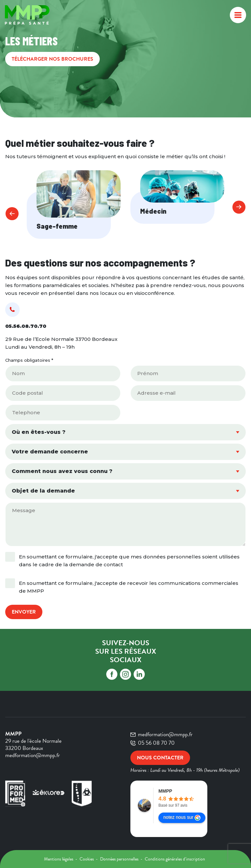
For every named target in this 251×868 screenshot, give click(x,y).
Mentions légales (59, 859)
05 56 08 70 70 (153, 743)
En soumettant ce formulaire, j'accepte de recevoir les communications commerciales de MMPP (129, 587)
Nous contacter (160, 758)
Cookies (87, 859)
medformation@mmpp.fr (162, 734)
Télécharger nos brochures (52, 59)
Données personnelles (120, 859)
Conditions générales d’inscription (175, 859)
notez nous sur (182, 817)
